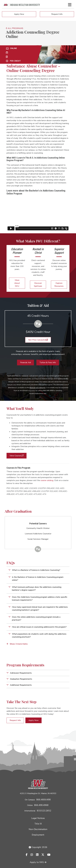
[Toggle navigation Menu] (70, 5)
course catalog (47, 480)
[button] (38, 570)
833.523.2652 (44, 811)
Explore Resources (59, 285)
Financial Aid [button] (25, 363)
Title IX (38, 824)
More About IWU (17, 283)
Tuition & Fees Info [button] (48, 363)
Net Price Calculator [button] (38, 340)
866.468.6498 (44, 800)
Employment (38, 835)
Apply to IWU (38, 862)
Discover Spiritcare (38, 285)
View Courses (17, 456)
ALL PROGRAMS (15, 28)
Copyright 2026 (38, 847)
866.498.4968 (41, 805)
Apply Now (19, 14)
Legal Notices (38, 818)
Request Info (57, 14)
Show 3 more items (17, 644)
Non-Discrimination (38, 829)
